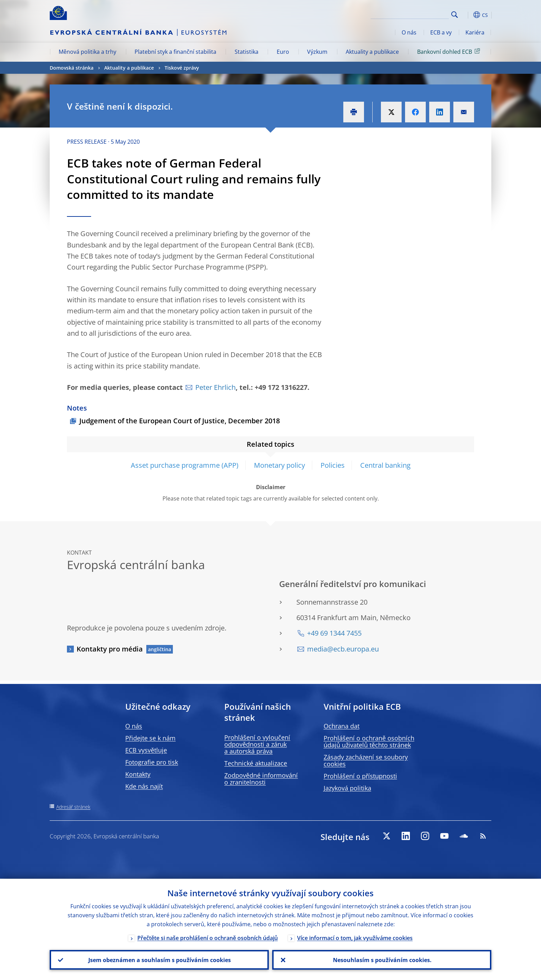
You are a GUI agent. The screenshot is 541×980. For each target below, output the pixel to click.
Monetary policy (279, 465)
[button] (467, 15)
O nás (409, 32)
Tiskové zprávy (182, 68)
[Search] (414, 14)
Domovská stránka (72, 68)
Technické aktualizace (256, 763)
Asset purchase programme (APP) (185, 465)
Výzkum (317, 52)
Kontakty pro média (110, 649)
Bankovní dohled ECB (450, 51)
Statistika (247, 52)
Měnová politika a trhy (87, 52)
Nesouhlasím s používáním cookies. (382, 960)
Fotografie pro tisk (152, 762)
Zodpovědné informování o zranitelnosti (261, 779)
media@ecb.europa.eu (343, 649)
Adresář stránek (73, 807)
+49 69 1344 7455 (334, 633)
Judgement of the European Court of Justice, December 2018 (180, 421)
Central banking (385, 465)
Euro (283, 52)
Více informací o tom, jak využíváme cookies (355, 938)
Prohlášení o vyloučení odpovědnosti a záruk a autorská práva (257, 744)
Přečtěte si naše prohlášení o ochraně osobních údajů (208, 938)
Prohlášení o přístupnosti (360, 776)
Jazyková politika (347, 788)
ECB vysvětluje (146, 750)
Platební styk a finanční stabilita (175, 52)
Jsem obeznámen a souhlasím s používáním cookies (159, 960)
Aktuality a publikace (372, 52)
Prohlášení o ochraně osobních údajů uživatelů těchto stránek (369, 741)
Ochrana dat (342, 726)
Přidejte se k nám (150, 738)
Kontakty (138, 774)
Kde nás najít (144, 786)
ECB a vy (441, 32)
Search (455, 15)
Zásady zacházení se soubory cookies (366, 760)
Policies (333, 465)
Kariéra (475, 32)
